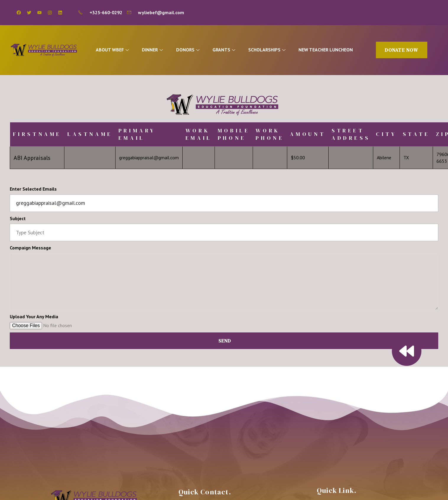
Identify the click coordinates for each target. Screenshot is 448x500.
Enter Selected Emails (33, 189)
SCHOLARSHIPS (269, 50)
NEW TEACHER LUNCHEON (327, 50)
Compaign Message (30, 248)
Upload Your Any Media (34, 316)
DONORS (189, 50)
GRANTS (226, 50)
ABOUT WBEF (114, 50)
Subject (18, 218)
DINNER (154, 50)
